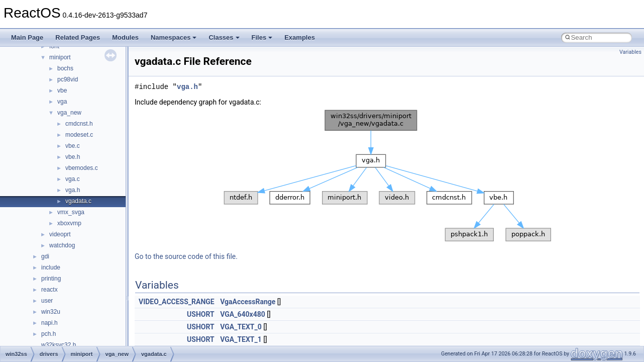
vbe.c (73, 146)
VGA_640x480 (243, 314)
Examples (300, 37)
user (47, 301)
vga (62, 102)
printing (51, 279)
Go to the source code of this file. (186, 256)
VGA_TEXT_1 (241, 339)
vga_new (69, 113)
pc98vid (68, 79)
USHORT (201, 314)
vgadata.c (78, 201)
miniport (60, 57)
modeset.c (79, 135)
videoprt (60, 234)
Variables (630, 52)
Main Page (27, 37)
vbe (62, 90)
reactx (49, 290)
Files (262, 37)
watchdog (62, 245)
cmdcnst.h (79, 124)
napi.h (49, 323)
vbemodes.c (82, 168)
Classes (224, 37)
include (51, 267)
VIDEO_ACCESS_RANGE (177, 302)
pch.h (48, 334)
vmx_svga (71, 212)
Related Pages (78, 37)
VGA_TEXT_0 (241, 327)
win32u (51, 312)
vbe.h (73, 157)
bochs (65, 68)
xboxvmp (69, 223)
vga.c (73, 179)
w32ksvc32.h (59, 345)
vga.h (73, 190)
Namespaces (174, 37)
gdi (45, 256)
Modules (125, 37)
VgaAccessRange (248, 302)
